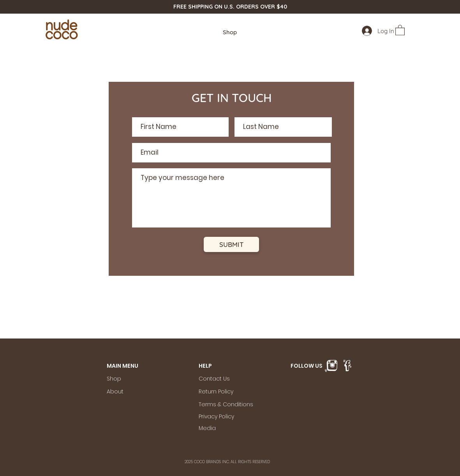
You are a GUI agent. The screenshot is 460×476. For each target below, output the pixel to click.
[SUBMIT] (231, 244)
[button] (400, 30)
